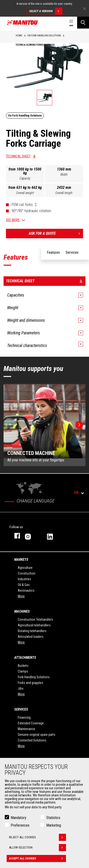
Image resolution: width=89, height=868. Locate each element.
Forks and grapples (30, 683)
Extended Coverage (31, 723)
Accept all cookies (37, 858)
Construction (27, 573)
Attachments (25, 658)
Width (64, 175)
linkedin (53, 536)
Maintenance (26, 729)
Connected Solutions (32, 740)
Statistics (53, 818)
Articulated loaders (31, 637)
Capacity (25, 178)
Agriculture (25, 568)
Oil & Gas (24, 585)
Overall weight (25, 193)
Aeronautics (26, 590)
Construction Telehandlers (35, 619)
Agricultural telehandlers (34, 625)
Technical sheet (18, 156)
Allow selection (37, 848)
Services (21, 709)
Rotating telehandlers (32, 631)
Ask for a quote (56, 234)
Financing (24, 717)
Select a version (46, 11)
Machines (22, 611)
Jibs (21, 688)
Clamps (23, 671)
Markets (21, 560)
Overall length (64, 193)
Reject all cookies (37, 837)
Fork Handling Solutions (34, 677)
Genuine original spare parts (37, 735)
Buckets (23, 666)
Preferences (20, 825)
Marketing (54, 825)
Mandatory (19, 818)
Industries (24, 579)
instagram (31, 536)
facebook (15, 536)
